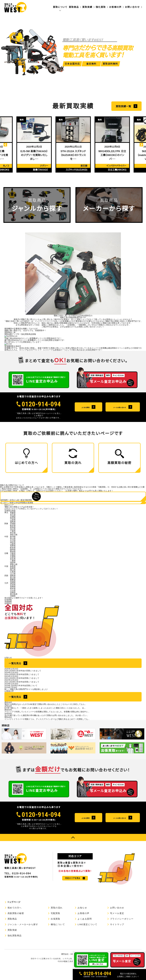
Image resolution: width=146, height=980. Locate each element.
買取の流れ (57, 920)
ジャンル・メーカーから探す (23, 937)
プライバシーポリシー (122, 931)
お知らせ (82, 920)
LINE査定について (87, 937)
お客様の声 (115, 7)
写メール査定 (117, 926)
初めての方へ (15, 920)
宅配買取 (55, 926)
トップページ (14, 915)
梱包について (58, 937)
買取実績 (87, 7)
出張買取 (55, 931)
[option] (34, 144)
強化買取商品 (15, 948)
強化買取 (101, 7)
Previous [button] (9, 145)
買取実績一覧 (123, 106)
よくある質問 (86, 831)
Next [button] (137, 145)
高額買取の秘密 (16, 926)
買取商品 (74, 7)
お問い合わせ (132, 7)
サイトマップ (117, 937)
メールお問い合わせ (120, 831)
